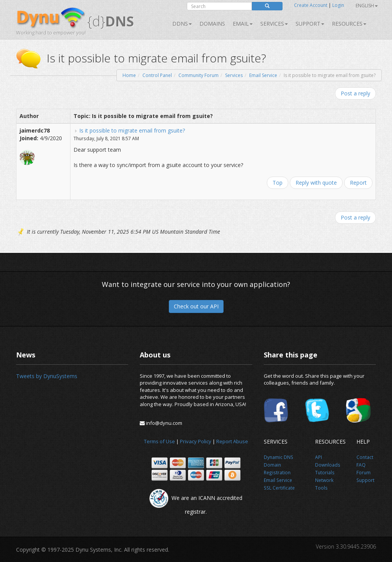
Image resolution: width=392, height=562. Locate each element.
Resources (349, 24)
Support (310, 24)
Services (234, 75)
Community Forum (198, 75)
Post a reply (355, 93)
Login (338, 5)
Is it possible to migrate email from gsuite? (132, 130)
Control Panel (157, 75)
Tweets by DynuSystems (47, 376)
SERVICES (274, 24)
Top (278, 183)
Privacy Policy (196, 441)
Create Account (311, 5)
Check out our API (196, 306)
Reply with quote (316, 183)
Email (243, 24)
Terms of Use (159, 441)
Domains (212, 24)
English (367, 6)
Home (129, 75)
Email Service (263, 75)
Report (358, 183)
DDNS (182, 24)
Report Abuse (232, 441)
